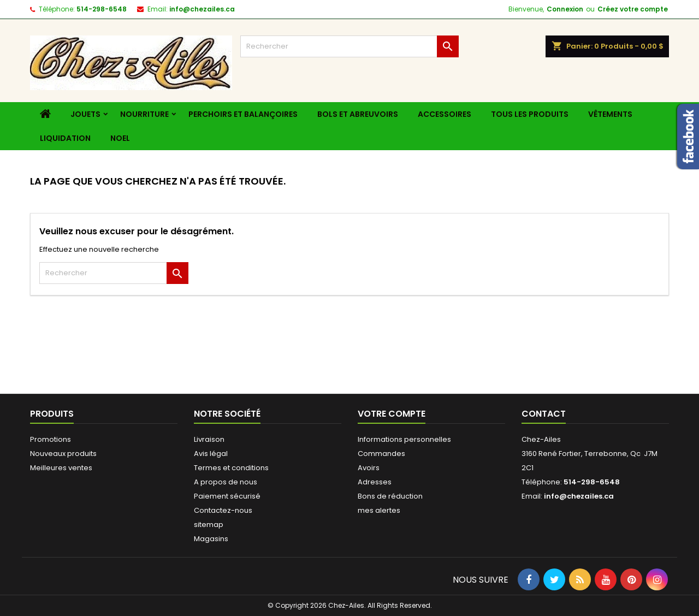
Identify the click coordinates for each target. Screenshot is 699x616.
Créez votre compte (633, 9)
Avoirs (369, 468)
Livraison (209, 439)
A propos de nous (226, 482)
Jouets (85, 114)
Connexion (565, 9)
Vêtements (610, 114)
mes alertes (379, 510)
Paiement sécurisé (227, 496)
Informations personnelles (404, 439)
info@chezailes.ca (202, 9)
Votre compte (392, 414)
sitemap (209, 525)
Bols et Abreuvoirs (358, 114)
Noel (120, 138)
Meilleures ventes (61, 468)
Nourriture (144, 114)
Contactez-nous (223, 510)
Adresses (375, 482)
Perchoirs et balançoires (243, 114)
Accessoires (445, 114)
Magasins (211, 539)
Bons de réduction (390, 496)
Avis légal (211, 454)
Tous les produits (530, 114)
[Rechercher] (349, 46)
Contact (544, 414)
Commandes (381, 454)
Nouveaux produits (63, 454)
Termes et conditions (231, 468)
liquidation (65, 138)
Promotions (51, 439)
